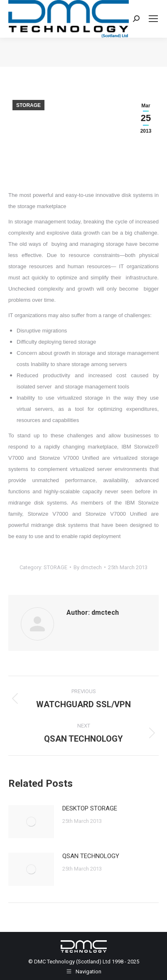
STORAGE (28, 105)
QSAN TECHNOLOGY (91, 856)
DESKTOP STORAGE (90, 808)
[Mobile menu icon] (153, 19)
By (88, 567)
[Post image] (31, 822)
